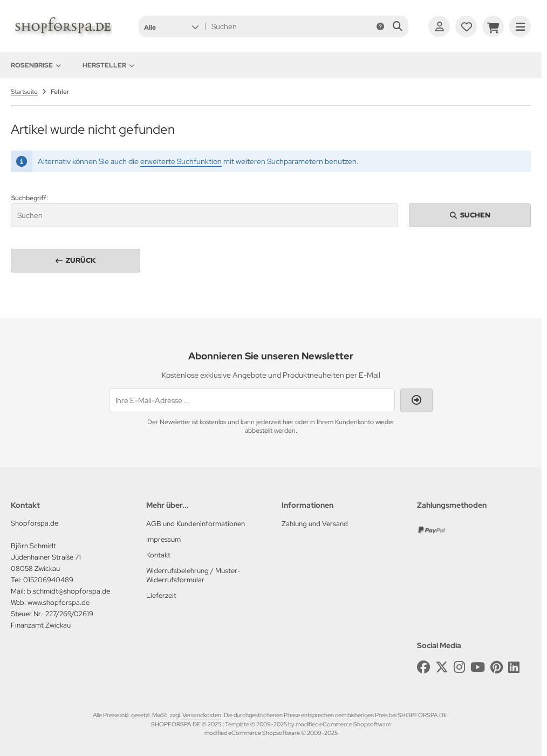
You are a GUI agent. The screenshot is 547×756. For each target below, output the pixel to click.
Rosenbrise (36, 65)
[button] (171, 26)
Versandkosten (202, 715)
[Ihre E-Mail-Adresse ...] (252, 400)
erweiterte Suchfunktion (181, 161)
